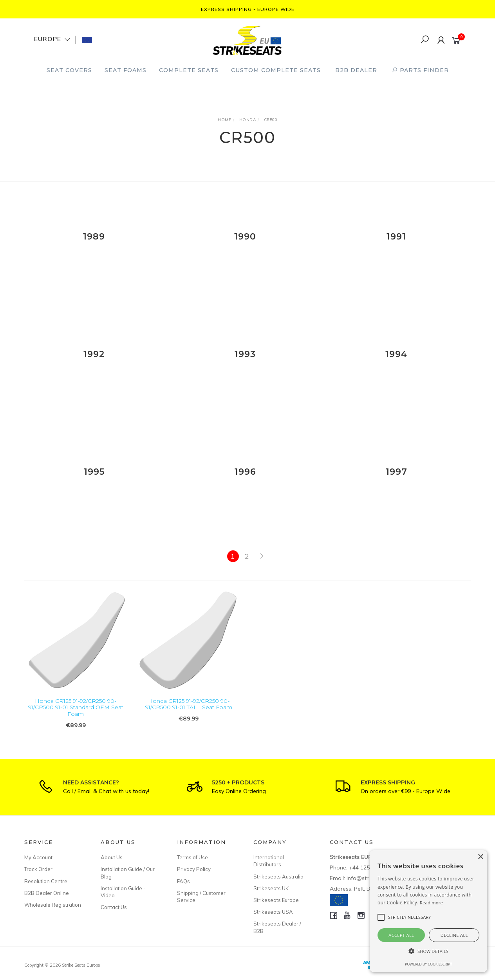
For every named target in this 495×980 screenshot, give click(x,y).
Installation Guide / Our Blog (128, 873)
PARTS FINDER (420, 70)
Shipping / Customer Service (201, 897)
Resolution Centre (46, 881)
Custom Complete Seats (276, 70)
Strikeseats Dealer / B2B (277, 927)
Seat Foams (126, 70)
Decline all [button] (454, 935)
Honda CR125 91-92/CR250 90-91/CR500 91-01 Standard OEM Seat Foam (76, 714)
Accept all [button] (401, 935)
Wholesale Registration (53, 905)
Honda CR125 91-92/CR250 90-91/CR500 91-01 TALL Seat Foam (189, 710)
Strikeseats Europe (276, 900)
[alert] (428, 911)
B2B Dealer (356, 70)
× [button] (480, 857)
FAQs (183, 881)
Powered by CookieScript (428, 964)
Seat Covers (69, 70)
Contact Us (114, 907)
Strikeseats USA (273, 912)
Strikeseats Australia (278, 877)
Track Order (38, 869)
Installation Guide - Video (123, 892)
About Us (112, 857)
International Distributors (269, 861)
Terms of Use (192, 857)
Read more (431, 903)
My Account (38, 857)
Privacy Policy (194, 869)
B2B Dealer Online (47, 893)
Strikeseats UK (271, 888)
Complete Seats (189, 70)
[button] (428, 951)
